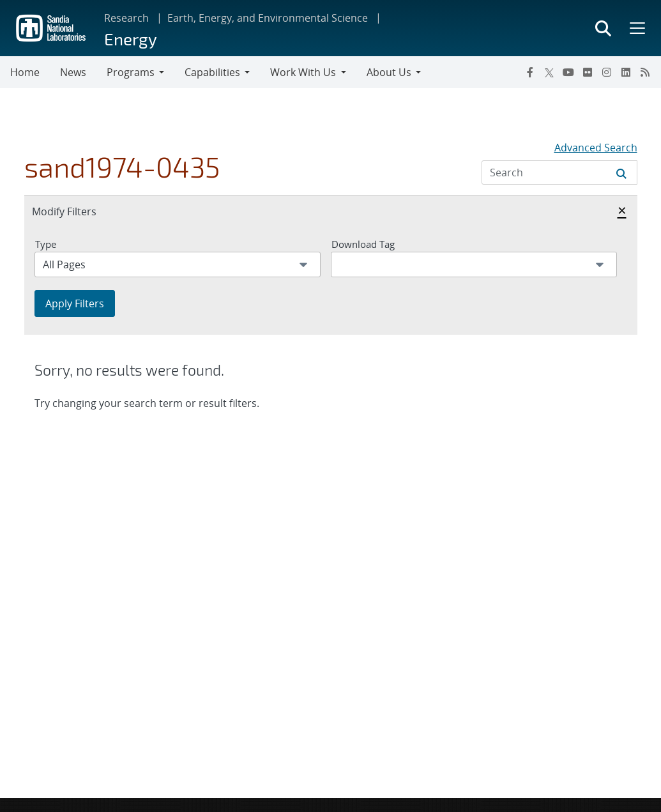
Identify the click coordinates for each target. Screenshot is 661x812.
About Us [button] (389, 72)
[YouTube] (568, 72)
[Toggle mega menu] (636, 28)
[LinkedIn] (626, 72)
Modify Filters (78, 211)
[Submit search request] (621, 172)
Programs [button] (131, 72)
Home (25, 72)
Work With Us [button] (303, 72)
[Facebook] (530, 72)
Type (46, 244)
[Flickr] (588, 72)
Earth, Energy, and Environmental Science (268, 18)
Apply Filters (75, 303)
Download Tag (363, 244)
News (73, 72)
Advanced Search (596, 148)
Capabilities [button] (212, 72)
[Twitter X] (549, 72)
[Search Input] (559, 172)
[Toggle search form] (603, 28)
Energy (131, 39)
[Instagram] (607, 72)
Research (126, 18)
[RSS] (645, 72)
